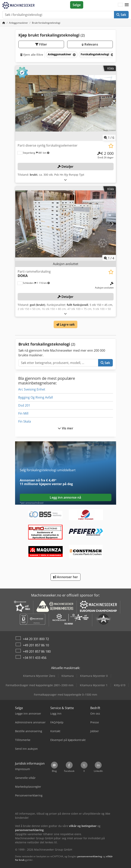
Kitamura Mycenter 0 (94, 676)
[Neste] (112, 103)
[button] (127, 5)
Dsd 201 (24, 405)
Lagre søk (66, 324)
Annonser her (65, 577)
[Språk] (120, 5)
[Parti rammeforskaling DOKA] (66, 224)
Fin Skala (25, 421)
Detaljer (66, 167)
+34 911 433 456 (35, 658)
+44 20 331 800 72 (36, 639)
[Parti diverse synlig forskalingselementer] (66, 103)
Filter (41, 44)
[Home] (19, 23)
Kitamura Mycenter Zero (39, 676)
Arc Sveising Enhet (32, 389)
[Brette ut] (65, 180)
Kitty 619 (120, 685)
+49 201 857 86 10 (36, 645)
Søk (121, 15)
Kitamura (68, 676)
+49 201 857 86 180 (37, 651)
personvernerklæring (90, 856)
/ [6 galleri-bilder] (109, 138)
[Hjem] (4, 23)
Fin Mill (23, 413)
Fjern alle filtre (32, 55)
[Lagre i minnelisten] (111, 146)
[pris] (105, 155)
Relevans (90, 44)
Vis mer (65, 428)
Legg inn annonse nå (65, 497)
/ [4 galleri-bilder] (109, 258)
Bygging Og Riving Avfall (36, 397)
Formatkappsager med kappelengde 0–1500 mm (65, 695)
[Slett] (74, 55)
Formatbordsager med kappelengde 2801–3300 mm (40, 685)
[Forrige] (19, 103)
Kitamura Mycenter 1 (94, 685)
